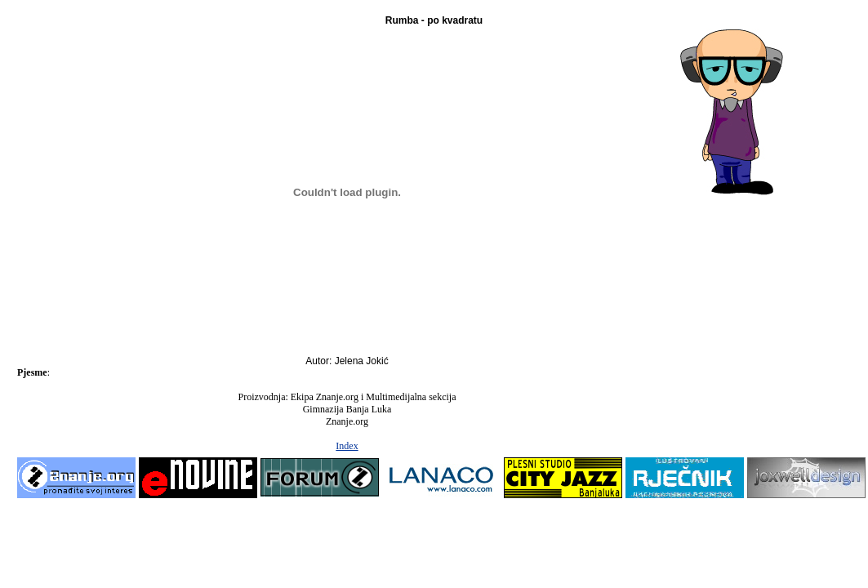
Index (347, 446)
